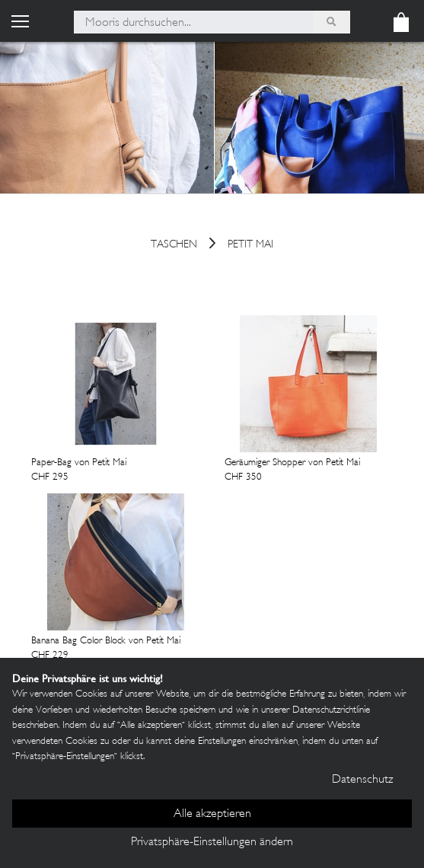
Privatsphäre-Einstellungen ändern (212, 842)
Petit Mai (250, 246)
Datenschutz (362, 780)
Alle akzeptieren (212, 814)
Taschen (174, 246)
